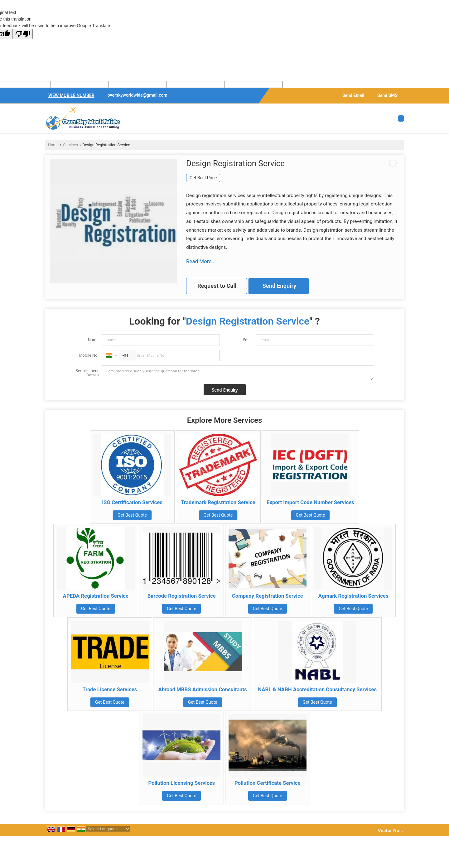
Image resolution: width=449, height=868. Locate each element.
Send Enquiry (279, 286)
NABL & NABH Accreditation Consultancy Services (317, 689)
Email (248, 340)
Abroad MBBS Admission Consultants (202, 689)
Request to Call (217, 286)
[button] (71, 95)
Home (53, 145)
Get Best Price (203, 178)
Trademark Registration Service (218, 502)
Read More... (201, 261)
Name (93, 340)
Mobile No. (89, 355)
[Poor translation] (23, 34)
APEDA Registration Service (96, 596)
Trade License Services (110, 689)
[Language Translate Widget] (108, 829)
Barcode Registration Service (182, 596)
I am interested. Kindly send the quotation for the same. (238, 373)
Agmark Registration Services (353, 596)
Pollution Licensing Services (181, 783)
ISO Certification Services (132, 502)
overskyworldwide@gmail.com (138, 95)
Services (70, 145)
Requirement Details (87, 373)
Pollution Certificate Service (268, 783)
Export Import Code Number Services (310, 502)
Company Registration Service (268, 596)
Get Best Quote (132, 515)
